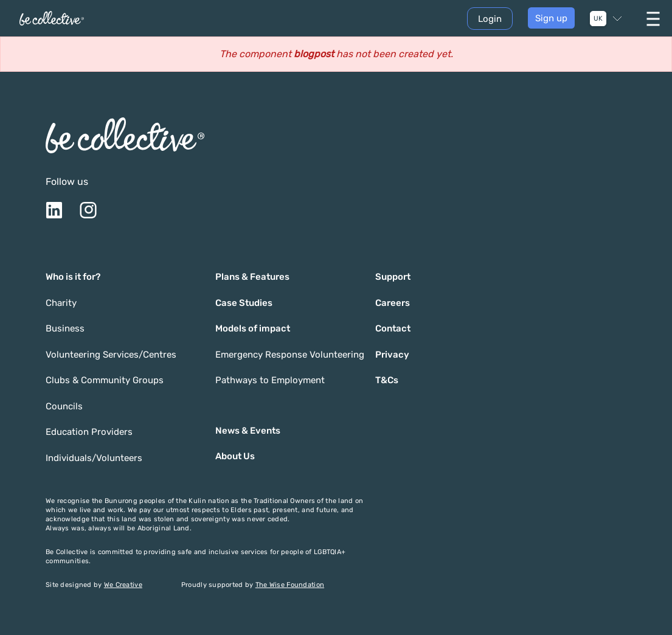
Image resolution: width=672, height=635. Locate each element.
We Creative (123, 585)
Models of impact (253, 328)
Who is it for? (73, 277)
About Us (235, 456)
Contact (393, 328)
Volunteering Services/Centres (111, 355)
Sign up (551, 18)
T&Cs (387, 380)
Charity (61, 303)
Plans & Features (252, 277)
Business (65, 328)
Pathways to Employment (270, 380)
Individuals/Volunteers (94, 458)
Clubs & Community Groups (105, 380)
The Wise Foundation (290, 585)
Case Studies (244, 303)
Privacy (392, 355)
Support (393, 277)
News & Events (248, 431)
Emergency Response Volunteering (290, 355)
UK (598, 19)
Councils (64, 406)
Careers (393, 303)
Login (490, 19)
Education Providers (89, 432)
